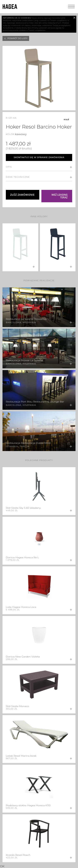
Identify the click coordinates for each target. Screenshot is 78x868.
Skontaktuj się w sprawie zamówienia (39, 157)
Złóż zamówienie (22, 195)
